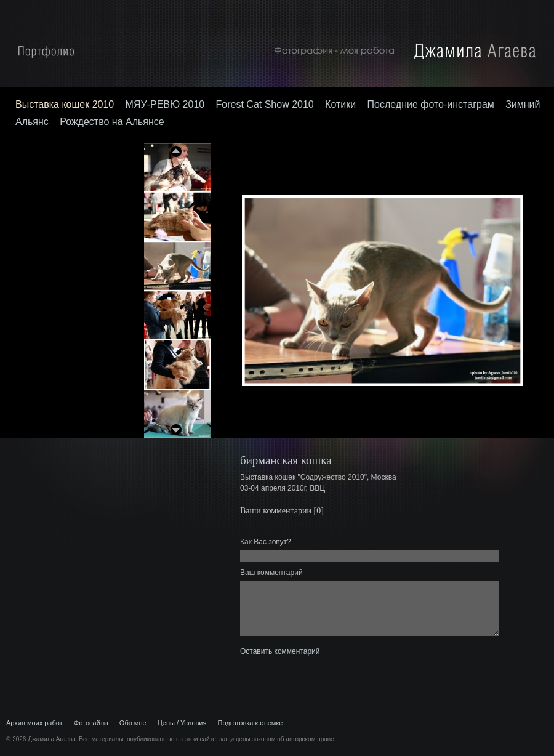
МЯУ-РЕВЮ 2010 (165, 104)
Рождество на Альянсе (112, 122)
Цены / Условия (182, 723)
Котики (340, 104)
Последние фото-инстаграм (431, 104)
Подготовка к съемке (251, 723)
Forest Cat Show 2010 (265, 104)
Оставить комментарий (280, 651)
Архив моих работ (34, 723)
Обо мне (133, 723)
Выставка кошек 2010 (65, 104)
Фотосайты (91, 723)
